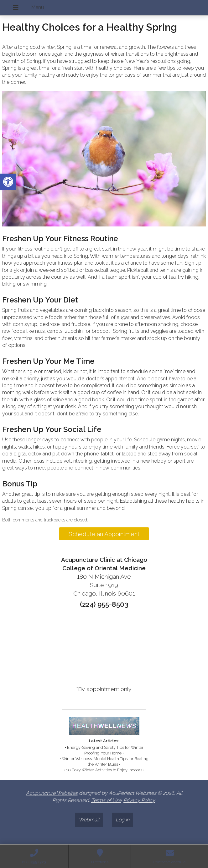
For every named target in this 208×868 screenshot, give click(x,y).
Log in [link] (122, 820)
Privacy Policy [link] (139, 800)
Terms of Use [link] (106, 800)
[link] (8, 182)
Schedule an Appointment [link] (104, 534)
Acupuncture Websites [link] (52, 793)
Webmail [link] (89, 820)
